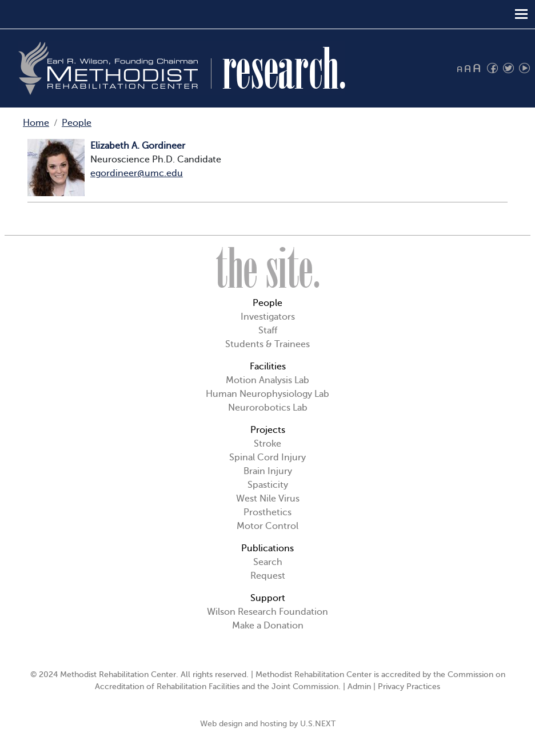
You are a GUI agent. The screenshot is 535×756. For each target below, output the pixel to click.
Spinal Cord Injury (267, 457)
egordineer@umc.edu (137, 173)
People (77, 123)
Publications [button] (267, 548)
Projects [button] (268, 430)
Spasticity (268, 485)
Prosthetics (267, 512)
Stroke (267, 444)
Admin (359, 687)
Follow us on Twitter (508, 68)
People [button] (267, 303)
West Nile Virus (268, 499)
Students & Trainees (267, 344)
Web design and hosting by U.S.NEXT (268, 724)
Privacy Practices (409, 687)
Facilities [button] (268, 367)
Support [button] (268, 598)
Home (36, 123)
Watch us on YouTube (524, 68)
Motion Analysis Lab (267, 380)
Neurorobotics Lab (268, 408)
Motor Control (267, 526)
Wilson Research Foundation (267, 612)
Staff (268, 331)
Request (268, 576)
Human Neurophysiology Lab (267, 394)
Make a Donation (268, 626)
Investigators (268, 317)
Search (268, 562)
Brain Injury (268, 471)
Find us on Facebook (492, 68)
